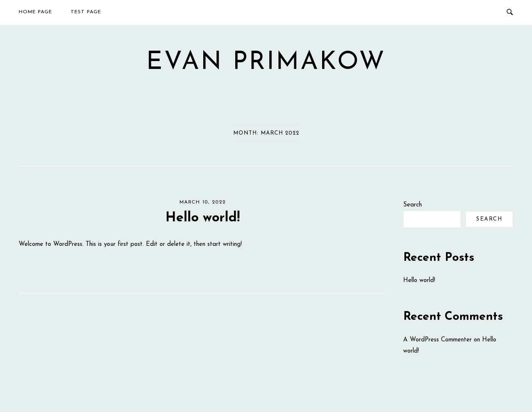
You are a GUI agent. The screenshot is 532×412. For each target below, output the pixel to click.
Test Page (86, 12)
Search (413, 205)
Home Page (35, 12)
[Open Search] (510, 13)
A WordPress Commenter (437, 340)
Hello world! (203, 218)
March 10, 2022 (203, 202)
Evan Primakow (266, 63)
